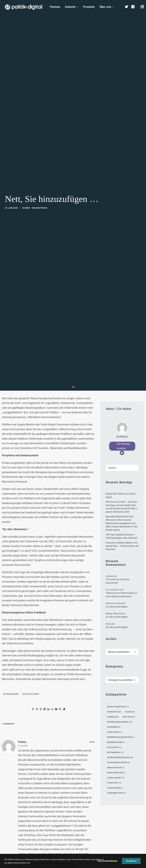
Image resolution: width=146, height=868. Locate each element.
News (28, 180)
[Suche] (122, 412)
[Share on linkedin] (48, 653)
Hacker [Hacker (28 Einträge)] (130, 656)
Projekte (89, 7)
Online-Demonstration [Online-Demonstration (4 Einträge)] (118, 707)
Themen (55, 7)
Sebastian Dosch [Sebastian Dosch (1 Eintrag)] (116, 712)
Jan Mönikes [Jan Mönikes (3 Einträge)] (114, 671)
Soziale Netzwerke (31, 638)
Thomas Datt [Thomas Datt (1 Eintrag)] (114, 727)
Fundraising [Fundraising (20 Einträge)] (114, 656)
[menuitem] (55, 7)
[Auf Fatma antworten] (92, 685)
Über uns (107, 7)
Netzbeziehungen (11, 638)
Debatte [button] (72, 7)
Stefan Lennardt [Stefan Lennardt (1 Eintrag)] (116, 722)
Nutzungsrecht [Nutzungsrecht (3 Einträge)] (115, 696)
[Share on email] (64, 653)
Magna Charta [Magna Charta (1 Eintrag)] (115, 676)
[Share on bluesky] (56, 653)
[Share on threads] (41, 653)
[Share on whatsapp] (52, 653)
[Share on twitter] (37, 653)
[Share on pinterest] (44, 653)
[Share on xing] (60, 653)
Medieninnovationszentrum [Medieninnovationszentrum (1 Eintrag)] (121, 681)
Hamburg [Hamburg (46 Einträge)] (113, 661)
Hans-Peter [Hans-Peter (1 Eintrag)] (129, 661)
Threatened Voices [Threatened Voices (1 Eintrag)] (116, 737)
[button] (135, 411)
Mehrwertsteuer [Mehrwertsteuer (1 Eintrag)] (116, 686)
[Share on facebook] (33, 653)
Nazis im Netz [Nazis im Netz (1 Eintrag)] (114, 691)
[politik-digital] (24, 7)
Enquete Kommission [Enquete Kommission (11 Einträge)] (118, 651)
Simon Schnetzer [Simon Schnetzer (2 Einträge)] (116, 717)
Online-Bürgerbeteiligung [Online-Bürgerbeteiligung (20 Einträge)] (120, 702)
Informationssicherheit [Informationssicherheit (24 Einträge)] (119, 666)
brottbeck (42, 180)
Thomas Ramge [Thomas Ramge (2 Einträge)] (115, 732)
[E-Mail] (122, 397)
